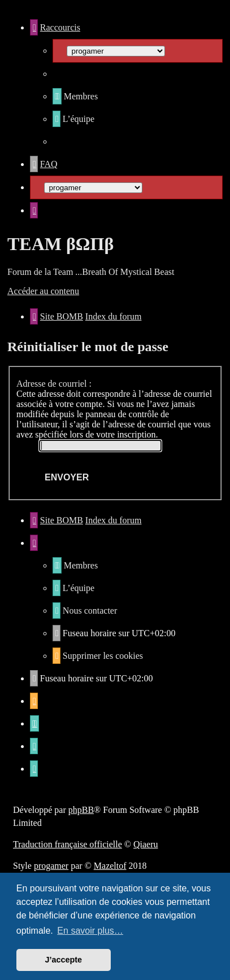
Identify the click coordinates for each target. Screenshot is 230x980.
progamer (51, 866)
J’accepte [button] (64, 960)
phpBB (81, 810)
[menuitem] (75, 96)
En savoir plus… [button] (90, 931)
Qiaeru (146, 844)
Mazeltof (110, 866)
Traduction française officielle (68, 844)
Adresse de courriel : (54, 384)
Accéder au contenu (43, 291)
